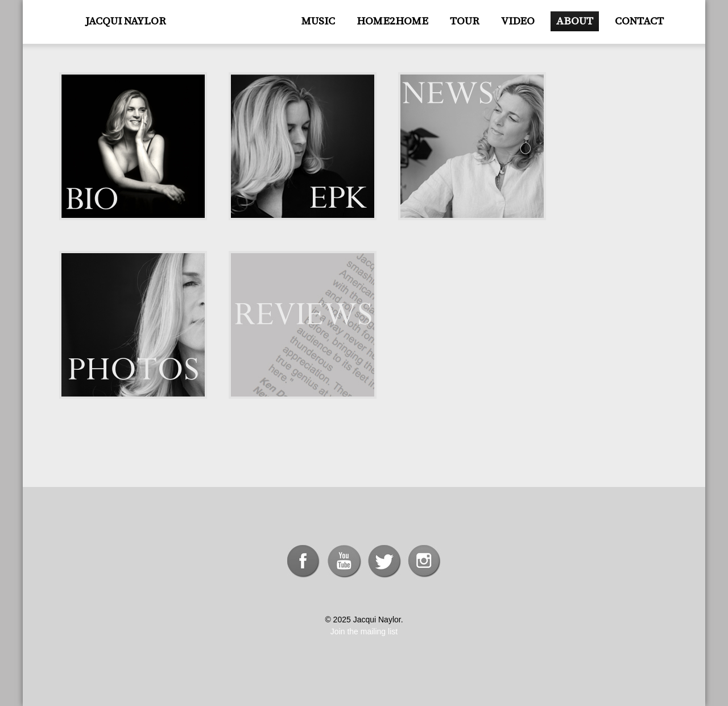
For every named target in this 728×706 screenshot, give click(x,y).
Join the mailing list (364, 631)
